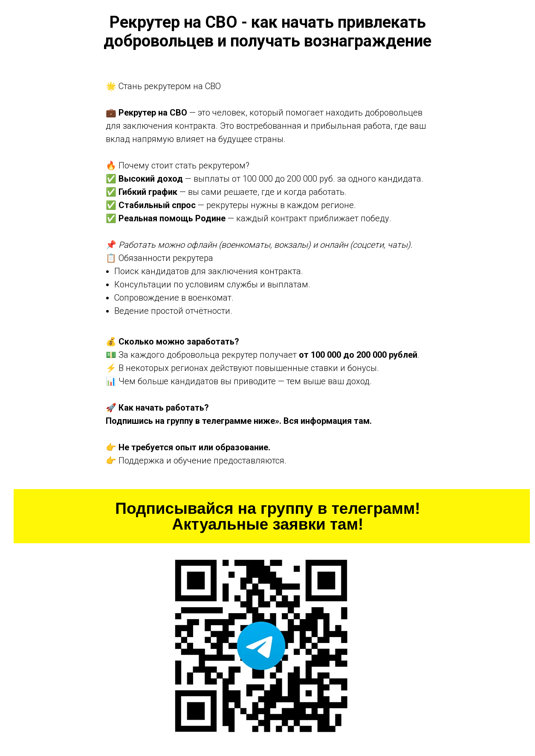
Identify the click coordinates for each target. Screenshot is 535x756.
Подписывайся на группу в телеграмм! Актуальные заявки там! (267, 516)
